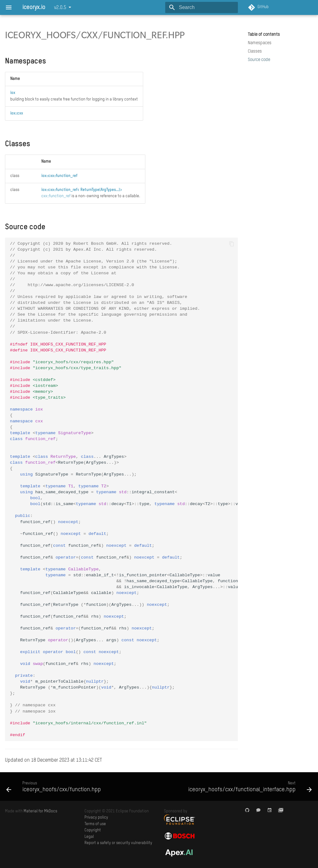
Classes (255, 51)
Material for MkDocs (40, 811)
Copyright (93, 830)
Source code (259, 60)
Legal (89, 837)
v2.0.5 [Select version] (60, 8)
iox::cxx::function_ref (59, 176)
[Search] (202, 7)
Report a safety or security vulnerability (118, 843)
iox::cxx (17, 113)
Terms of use (95, 824)
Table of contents (264, 35)
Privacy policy (96, 817)
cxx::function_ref (56, 196)
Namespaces (260, 43)
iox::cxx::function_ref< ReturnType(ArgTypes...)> (82, 190)
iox (13, 93)
